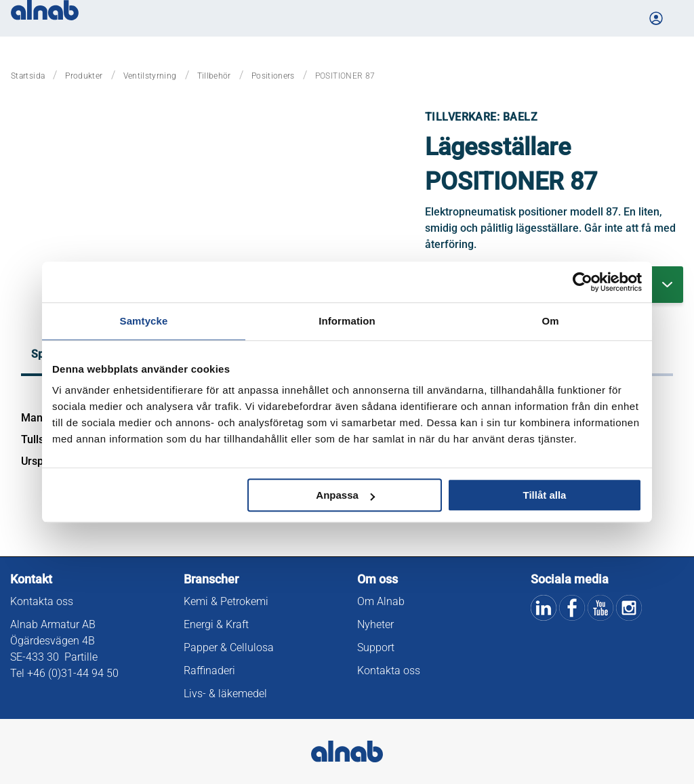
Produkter (84, 76)
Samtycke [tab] (144, 321)
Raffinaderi (209, 670)
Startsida (28, 76)
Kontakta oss (42, 601)
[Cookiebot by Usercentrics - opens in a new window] (583, 282)
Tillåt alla (544, 495)
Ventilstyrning (150, 76)
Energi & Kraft (216, 624)
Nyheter (375, 624)
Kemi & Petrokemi (226, 601)
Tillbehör (214, 76)
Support (376, 647)
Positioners (273, 76)
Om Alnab (381, 601)
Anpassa (345, 495)
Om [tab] (550, 321)
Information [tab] (347, 321)
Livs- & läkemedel (225, 694)
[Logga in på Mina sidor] (657, 18)
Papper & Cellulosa (229, 647)
